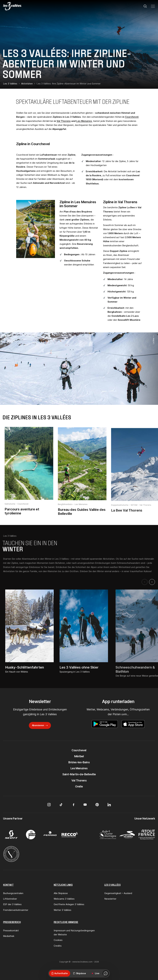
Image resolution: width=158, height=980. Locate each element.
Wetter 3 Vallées (62, 910)
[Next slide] (152, 582)
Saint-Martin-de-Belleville (79, 774)
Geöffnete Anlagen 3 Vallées (69, 904)
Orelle (79, 786)
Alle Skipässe (61, 893)
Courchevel (132, 117)
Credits (58, 946)
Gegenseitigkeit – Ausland (118, 893)
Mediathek (9, 936)
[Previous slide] (145, 582)
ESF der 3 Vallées (12, 904)
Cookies (58, 940)
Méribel (79, 756)
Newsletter (110, 899)
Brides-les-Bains (79, 762)
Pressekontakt (11, 930)
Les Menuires (84, 121)
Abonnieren (38, 725)
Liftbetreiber (10, 899)
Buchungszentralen (13, 893)
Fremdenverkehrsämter (16, 910)
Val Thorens (64, 121)
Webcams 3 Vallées (64, 899)
